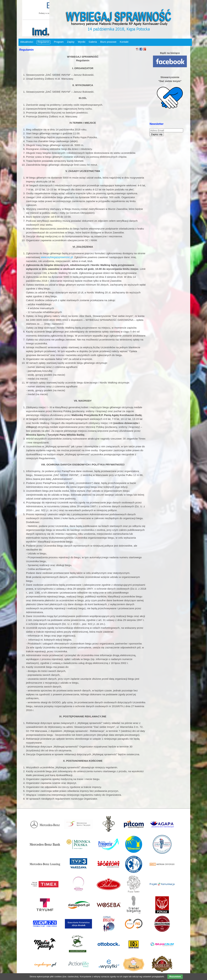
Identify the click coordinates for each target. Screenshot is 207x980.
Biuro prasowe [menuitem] (108, 42)
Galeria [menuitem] (93, 42)
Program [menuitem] (59, 42)
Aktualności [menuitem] (27, 42)
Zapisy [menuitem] (71, 42)
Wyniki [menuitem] (82, 42)
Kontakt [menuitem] (124, 42)
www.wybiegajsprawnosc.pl (57, 257)
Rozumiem (175, 977)
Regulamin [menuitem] (43, 42)
